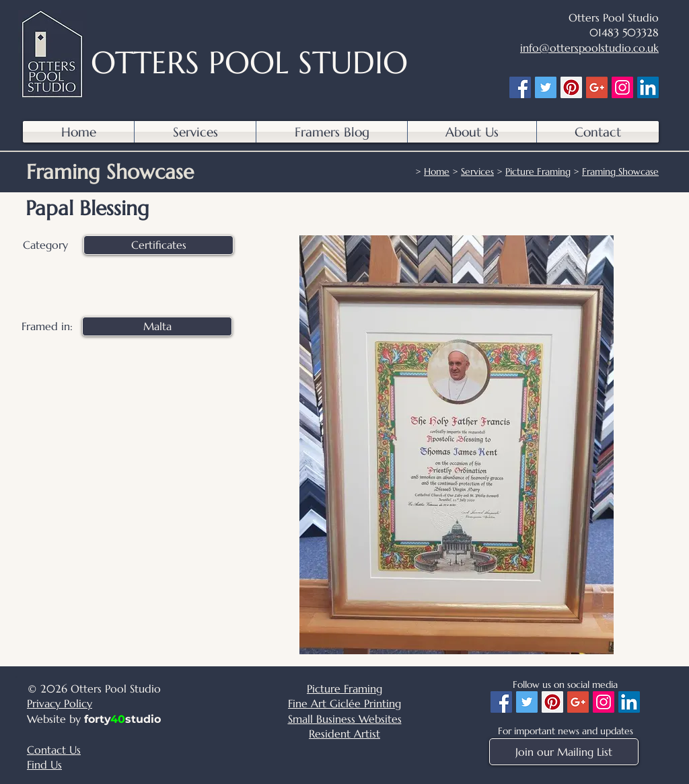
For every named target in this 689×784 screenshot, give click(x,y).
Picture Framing (538, 171)
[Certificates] (158, 245)
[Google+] (597, 87)
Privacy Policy (60, 703)
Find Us (44, 765)
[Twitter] (546, 87)
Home (437, 171)
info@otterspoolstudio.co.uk (589, 48)
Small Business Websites (345, 719)
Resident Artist (344, 734)
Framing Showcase (620, 171)
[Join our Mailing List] (564, 752)
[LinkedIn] (648, 87)
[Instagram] (622, 87)
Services (477, 171)
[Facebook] (520, 87)
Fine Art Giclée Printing (344, 703)
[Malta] (157, 326)
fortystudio (122, 719)
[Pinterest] (571, 87)
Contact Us (54, 750)
